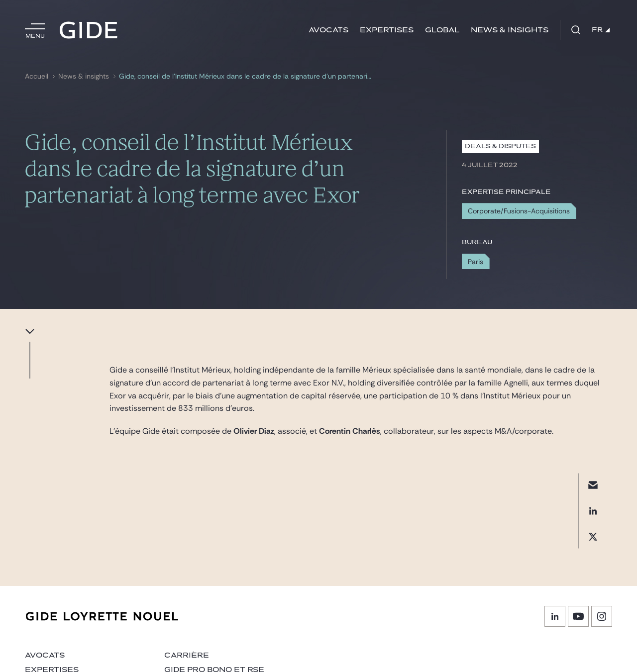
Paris (476, 262)
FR (601, 30)
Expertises (387, 30)
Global (442, 30)
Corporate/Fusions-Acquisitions (519, 211)
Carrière (187, 655)
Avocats (328, 30)
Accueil (37, 76)
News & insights (510, 30)
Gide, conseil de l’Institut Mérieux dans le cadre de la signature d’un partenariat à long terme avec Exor (246, 76)
